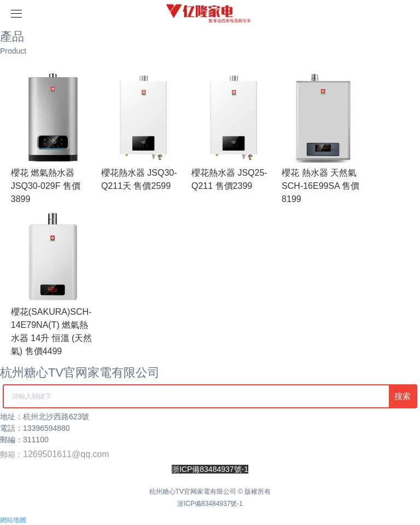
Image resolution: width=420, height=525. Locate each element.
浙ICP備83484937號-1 (210, 504)
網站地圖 (13, 520)
